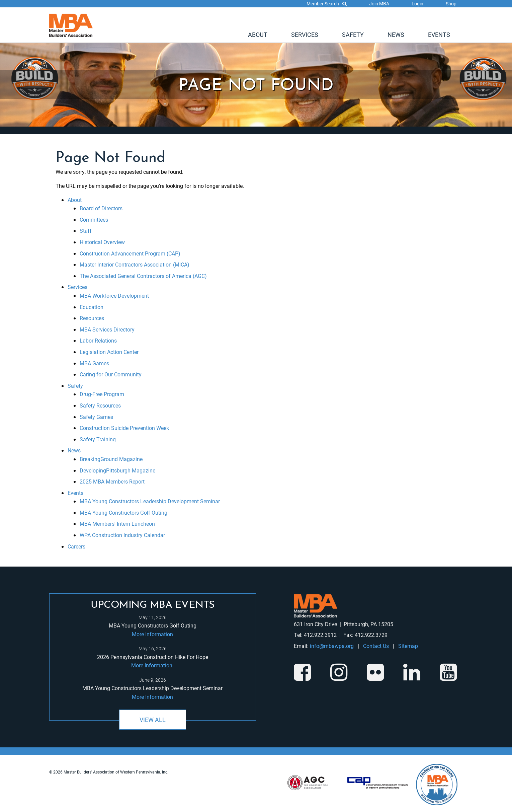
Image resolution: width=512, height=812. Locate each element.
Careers (76, 546)
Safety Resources (100, 405)
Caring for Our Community (111, 374)
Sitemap (408, 646)
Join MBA (379, 4)
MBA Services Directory (107, 329)
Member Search (327, 4)
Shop (451, 4)
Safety (353, 34)
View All (153, 720)
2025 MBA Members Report (112, 481)
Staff (86, 231)
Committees (94, 219)
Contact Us (376, 646)
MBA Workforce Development (114, 296)
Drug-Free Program (102, 394)
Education (92, 307)
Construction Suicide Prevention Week (124, 428)
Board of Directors (101, 208)
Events (439, 34)
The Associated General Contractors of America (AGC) (143, 276)
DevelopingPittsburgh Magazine (117, 470)
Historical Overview (102, 242)
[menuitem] (258, 34)
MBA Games (94, 363)
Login (417, 4)
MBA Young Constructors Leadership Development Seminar (150, 501)
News (396, 34)
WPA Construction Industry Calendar (122, 535)
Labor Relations (98, 340)
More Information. (152, 665)
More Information (152, 634)
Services (305, 34)
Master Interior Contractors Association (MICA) (135, 264)
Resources (92, 318)
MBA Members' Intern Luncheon (117, 524)
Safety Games (96, 417)
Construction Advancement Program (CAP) (130, 253)
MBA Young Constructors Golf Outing (123, 512)
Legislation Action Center (109, 352)
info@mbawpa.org (332, 646)
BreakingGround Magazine (111, 459)
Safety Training (98, 439)
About (258, 34)
